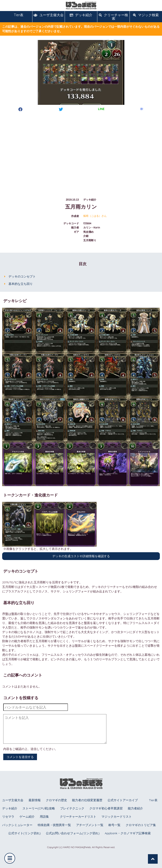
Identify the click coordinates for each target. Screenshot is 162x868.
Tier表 (16, 15)
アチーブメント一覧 (90, 825)
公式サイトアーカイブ (123, 800)
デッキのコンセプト (22, 276)
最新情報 (35, 800)
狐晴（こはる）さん (95, 216)
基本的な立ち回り (21, 284)
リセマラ (8, 817)
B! (142, 109)
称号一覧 (114, 825)
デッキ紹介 (81, 15)
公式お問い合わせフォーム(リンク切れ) (73, 833)
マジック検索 (146, 15)
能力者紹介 (135, 808)
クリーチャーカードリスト (78, 817)
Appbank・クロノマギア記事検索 (128, 833)
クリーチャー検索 (113, 17)
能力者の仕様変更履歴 (87, 800)
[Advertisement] (81, 151)
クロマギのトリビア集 (141, 825)
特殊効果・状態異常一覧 (54, 825)
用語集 (44, 817)
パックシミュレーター (17, 825)
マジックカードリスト (117, 817)
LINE (101, 109)
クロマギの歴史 (56, 800)
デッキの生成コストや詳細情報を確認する (81, 556)
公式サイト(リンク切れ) (24, 833)
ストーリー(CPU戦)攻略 (39, 808)
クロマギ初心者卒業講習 (106, 808)
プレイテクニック (72, 808)
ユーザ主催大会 (49, 15)
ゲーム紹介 (27, 817)
